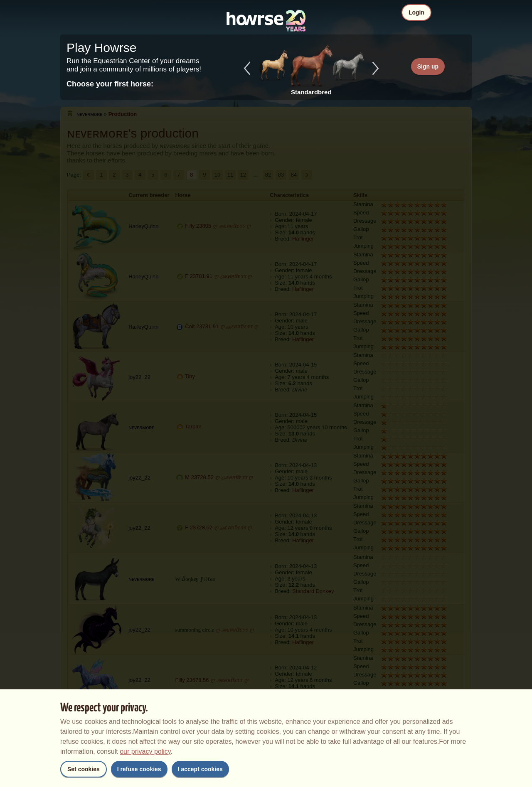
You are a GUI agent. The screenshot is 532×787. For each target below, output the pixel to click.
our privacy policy (145, 751)
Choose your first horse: (110, 84)
